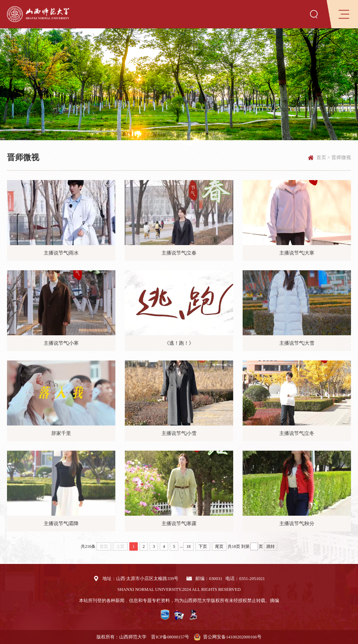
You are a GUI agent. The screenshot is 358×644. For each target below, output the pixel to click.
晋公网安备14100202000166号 (232, 637)
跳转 (271, 546)
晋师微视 (341, 157)
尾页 (219, 546)
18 (188, 546)
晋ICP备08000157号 (170, 637)
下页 (203, 546)
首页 (321, 157)
